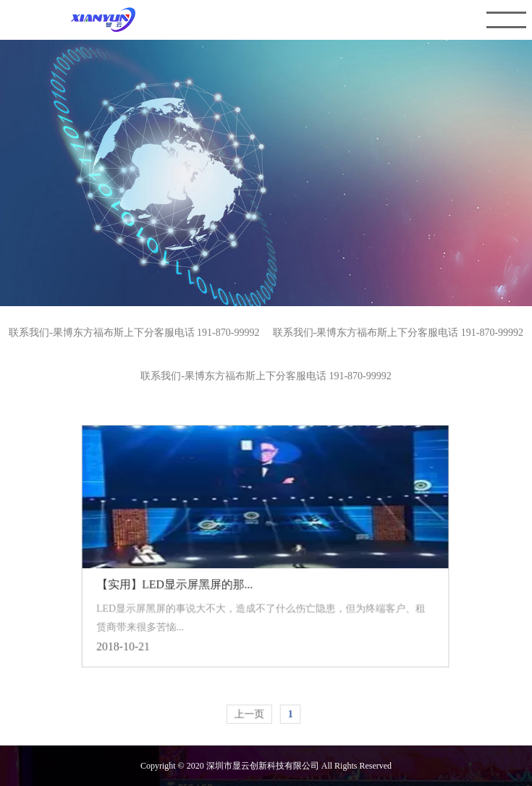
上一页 (249, 710)
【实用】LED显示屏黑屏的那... (176, 583)
